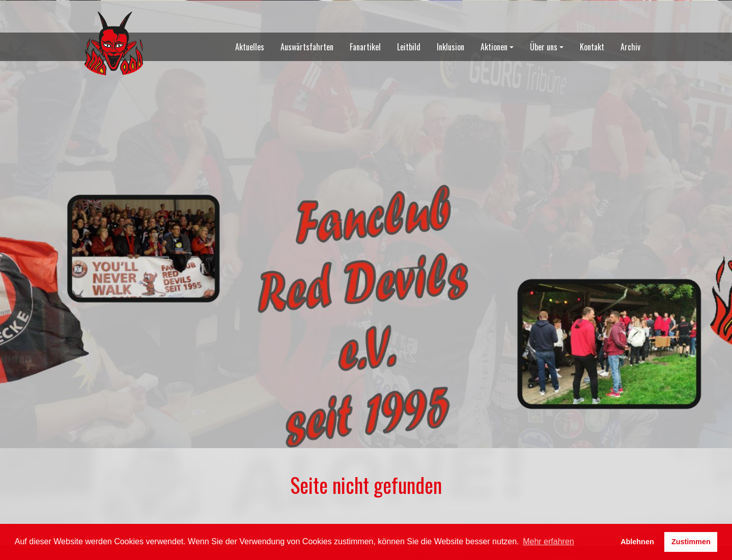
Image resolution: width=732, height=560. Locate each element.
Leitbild (409, 47)
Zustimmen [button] (691, 542)
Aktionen (494, 47)
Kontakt (592, 47)
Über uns (544, 47)
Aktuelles (250, 47)
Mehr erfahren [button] (548, 541)
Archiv (630, 47)
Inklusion (451, 47)
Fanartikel (365, 47)
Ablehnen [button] (637, 542)
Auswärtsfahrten (307, 47)
